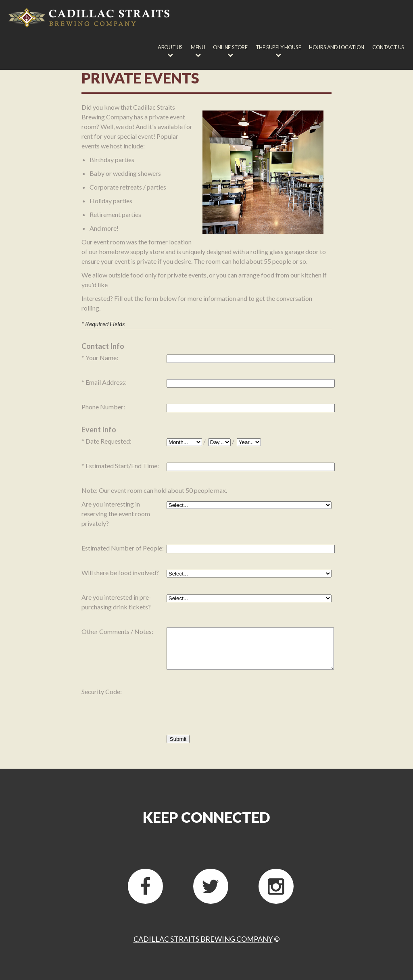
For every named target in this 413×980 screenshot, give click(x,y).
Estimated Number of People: (123, 548)
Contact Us (388, 47)
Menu (198, 47)
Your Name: (102, 358)
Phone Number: (103, 407)
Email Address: (106, 382)
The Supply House (278, 47)
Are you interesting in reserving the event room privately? (116, 514)
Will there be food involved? (120, 572)
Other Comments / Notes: (117, 631)
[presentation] (228, 703)
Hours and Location (337, 47)
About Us (170, 47)
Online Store (230, 47)
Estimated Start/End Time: (122, 466)
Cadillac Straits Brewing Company (203, 939)
